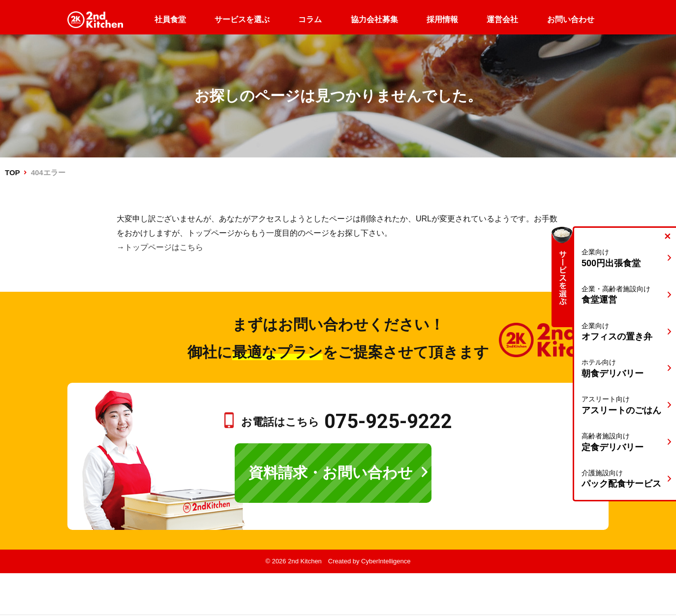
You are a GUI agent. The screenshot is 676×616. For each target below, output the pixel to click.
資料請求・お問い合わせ (331, 473)
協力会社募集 (374, 19)
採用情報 (442, 19)
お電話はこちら (347, 422)
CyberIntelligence (386, 561)
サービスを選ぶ (242, 19)
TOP (12, 172)
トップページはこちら (164, 247)
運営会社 (502, 19)
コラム (310, 19)
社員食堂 (170, 19)
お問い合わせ (571, 19)
